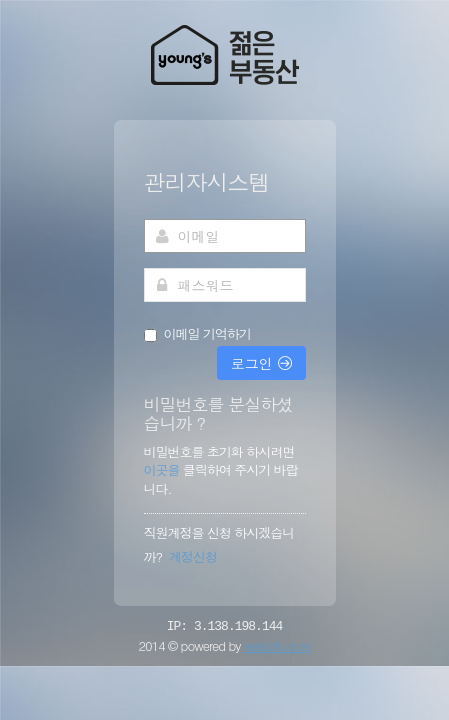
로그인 (261, 363)
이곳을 (163, 469)
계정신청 (193, 557)
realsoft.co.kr (277, 645)
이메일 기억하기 (207, 334)
